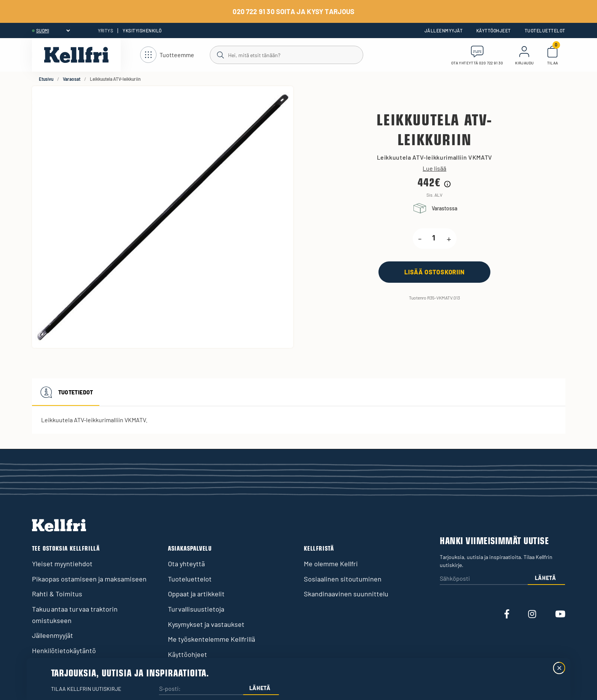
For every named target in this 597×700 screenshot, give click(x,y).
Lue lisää (434, 168)
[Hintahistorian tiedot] (447, 184)
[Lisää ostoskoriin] (434, 272)
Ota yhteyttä (186, 564)
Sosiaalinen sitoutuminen (343, 579)
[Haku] (286, 54)
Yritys (106, 30)
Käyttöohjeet (494, 30)
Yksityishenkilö (142, 30)
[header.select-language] (53, 30)
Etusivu (46, 79)
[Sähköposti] (484, 579)
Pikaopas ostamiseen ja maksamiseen (89, 579)
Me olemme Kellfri (331, 564)
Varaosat (72, 79)
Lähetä (546, 578)
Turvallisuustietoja (196, 609)
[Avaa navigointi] (167, 55)
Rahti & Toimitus (57, 594)
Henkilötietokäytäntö (64, 650)
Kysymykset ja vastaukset (206, 624)
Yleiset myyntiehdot (62, 564)
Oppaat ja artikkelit (196, 594)
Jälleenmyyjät (444, 30)
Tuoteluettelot (545, 30)
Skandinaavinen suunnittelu (346, 594)
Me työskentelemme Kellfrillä (212, 639)
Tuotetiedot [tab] (66, 392)
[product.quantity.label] (434, 239)
